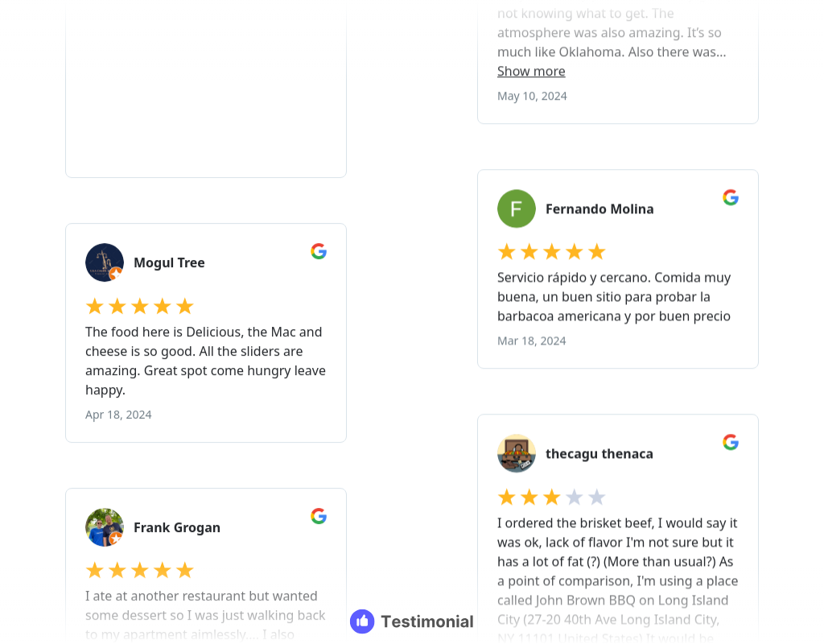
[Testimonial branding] (412, 621)
